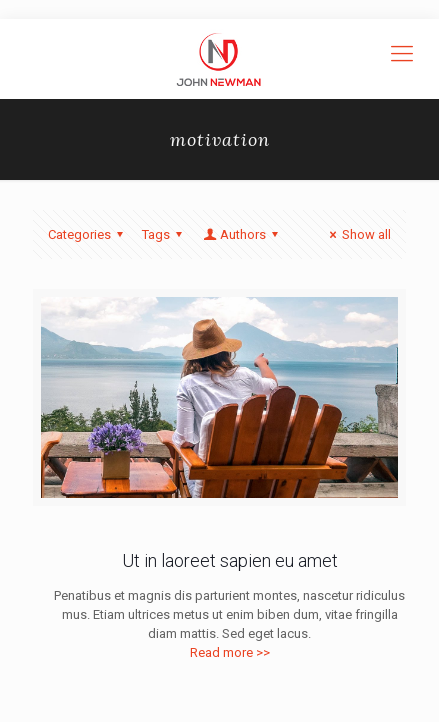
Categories (88, 234)
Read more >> (230, 652)
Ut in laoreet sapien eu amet (230, 560)
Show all (357, 234)
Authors (242, 234)
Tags (165, 234)
